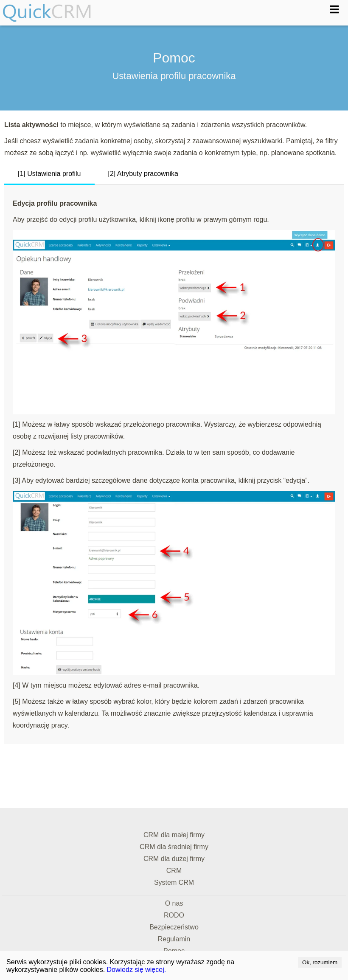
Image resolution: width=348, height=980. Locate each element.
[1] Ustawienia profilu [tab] (49, 174)
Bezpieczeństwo (174, 927)
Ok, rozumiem (320, 962)
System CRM (174, 882)
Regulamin (174, 939)
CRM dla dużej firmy (174, 859)
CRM (174, 871)
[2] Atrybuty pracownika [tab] (143, 174)
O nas (174, 903)
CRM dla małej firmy (174, 835)
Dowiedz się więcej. (137, 970)
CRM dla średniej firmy (174, 847)
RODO (174, 915)
